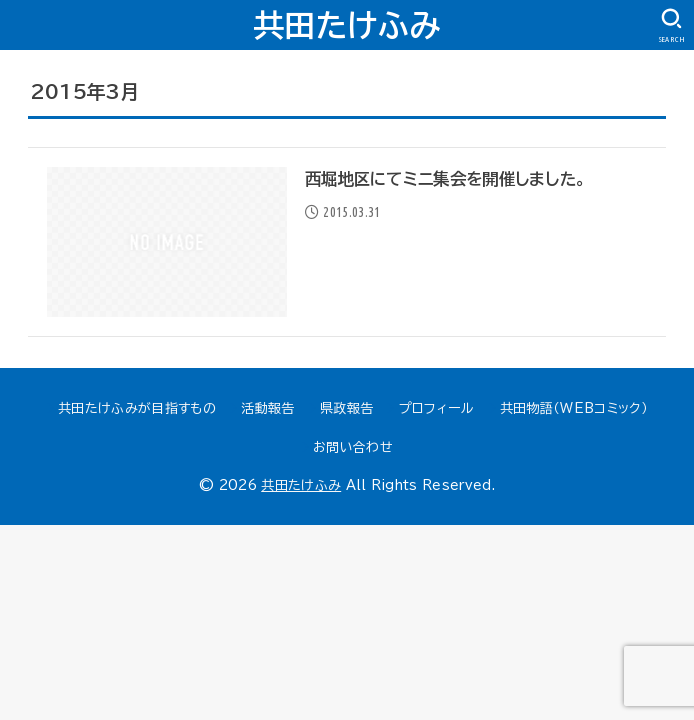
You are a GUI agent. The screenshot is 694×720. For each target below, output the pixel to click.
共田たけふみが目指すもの (137, 408)
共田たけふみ (347, 25)
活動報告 (267, 408)
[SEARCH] (671, 26)
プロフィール (437, 408)
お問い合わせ (353, 447)
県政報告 (346, 408)
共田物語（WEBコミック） (574, 408)
